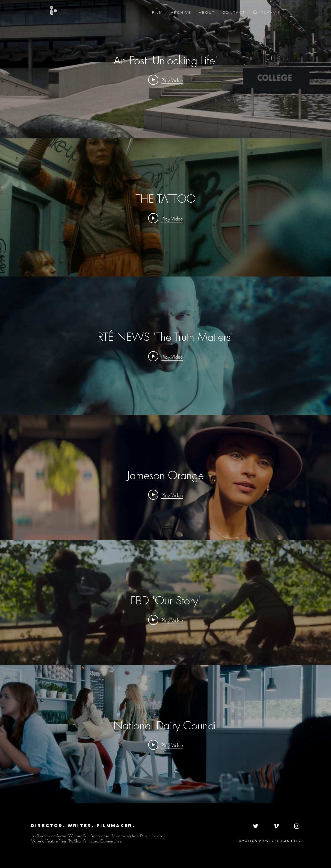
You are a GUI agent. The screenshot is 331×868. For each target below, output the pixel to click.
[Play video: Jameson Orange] (166, 495)
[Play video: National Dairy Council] (166, 745)
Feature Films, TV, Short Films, (69, 841)
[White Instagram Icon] (297, 826)
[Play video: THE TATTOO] (166, 218)
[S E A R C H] (279, 12)
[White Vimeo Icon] (276, 826)
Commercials (111, 841)
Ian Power (39, 836)
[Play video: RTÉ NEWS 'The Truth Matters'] (166, 356)
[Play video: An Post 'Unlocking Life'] (166, 80)
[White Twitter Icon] (256, 826)
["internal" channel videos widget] (165, 69)
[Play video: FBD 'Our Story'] (166, 620)
